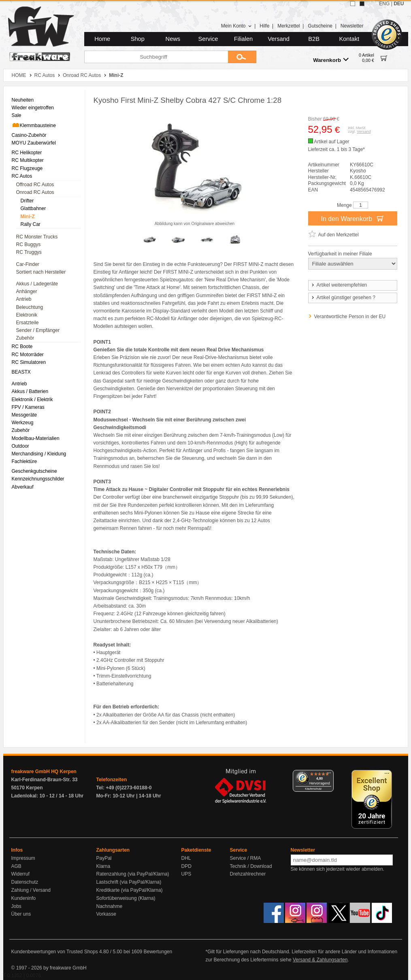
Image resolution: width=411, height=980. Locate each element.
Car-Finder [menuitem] (28, 264)
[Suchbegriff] (156, 57)
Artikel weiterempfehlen (339, 285)
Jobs (16, 906)
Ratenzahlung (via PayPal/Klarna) (133, 874)
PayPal (104, 858)
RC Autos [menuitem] (22, 176)
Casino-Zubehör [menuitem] (29, 135)
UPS (186, 874)
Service (208, 39)
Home (102, 39)
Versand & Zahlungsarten (320, 960)
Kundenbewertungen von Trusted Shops (55, 952)
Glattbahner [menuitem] (33, 208)
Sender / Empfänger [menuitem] (38, 330)
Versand (279, 39)
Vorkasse (106, 914)
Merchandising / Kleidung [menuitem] (39, 454)
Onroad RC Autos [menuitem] (35, 192)
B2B (314, 39)
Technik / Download (251, 866)
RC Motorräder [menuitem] (28, 355)
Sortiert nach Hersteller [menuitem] (41, 272)
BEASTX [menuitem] (21, 372)
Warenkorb (331, 60)
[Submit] (242, 57)
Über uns (21, 914)
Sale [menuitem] (17, 115)
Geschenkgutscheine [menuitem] (34, 471)
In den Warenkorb (352, 218)
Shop (138, 39)
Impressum (23, 858)
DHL (186, 858)
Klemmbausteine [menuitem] (34, 125)
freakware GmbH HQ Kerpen (44, 772)
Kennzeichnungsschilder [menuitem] (38, 479)
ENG (384, 4)
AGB (16, 866)
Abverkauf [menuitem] (23, 487)
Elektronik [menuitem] (27, 315)
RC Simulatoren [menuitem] (29, 362)
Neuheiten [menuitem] (23, 100)
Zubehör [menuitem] (25, 338)
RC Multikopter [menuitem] (28, 160)
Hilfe (264, 26)
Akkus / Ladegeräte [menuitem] (37, 284)
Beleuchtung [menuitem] (30, 307)
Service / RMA (246, 858)
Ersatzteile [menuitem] (28, 323)
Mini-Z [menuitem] (28, 217)
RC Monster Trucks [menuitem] (37, 237)
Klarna (103, 866)
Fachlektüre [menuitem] (24, 461)
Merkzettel (289, 26)
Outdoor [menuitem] (20, 446)
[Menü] (329, 775)
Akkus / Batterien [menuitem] (30, 391)
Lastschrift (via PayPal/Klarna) (129, 882)
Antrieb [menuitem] (24, 299)
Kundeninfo (24, 898)
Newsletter (352, 26)
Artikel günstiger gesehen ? (343, 298)
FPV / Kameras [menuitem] (28, 407)
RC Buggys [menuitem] (29, 244)
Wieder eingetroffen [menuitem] (33, 108)
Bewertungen (158, 952)
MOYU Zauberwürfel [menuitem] (34, 143)
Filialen (243, 39)
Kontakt (349, 39)
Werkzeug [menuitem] (23, 423)
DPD (186, 866)
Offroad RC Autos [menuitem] (35, 185)
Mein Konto (236, 26)
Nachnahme (110, 906)
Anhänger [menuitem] (27, 291)
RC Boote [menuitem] (22, 347)
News (173, 39)
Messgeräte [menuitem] (24, 415)
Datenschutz (25, 882)
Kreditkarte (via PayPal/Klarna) (130, 890)
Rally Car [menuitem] (31, 224)
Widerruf (20, 874)
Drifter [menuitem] (27, 201)
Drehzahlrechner (248, 874)
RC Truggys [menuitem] (29, 252)
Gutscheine (320, 26)
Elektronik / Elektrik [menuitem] (32, 400)
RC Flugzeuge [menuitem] (27, 168)
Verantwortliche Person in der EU (350, 317)
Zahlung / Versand (31, 890)
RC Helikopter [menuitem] (27, 153)
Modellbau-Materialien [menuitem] (36, 438)
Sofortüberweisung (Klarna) (126, 898)
